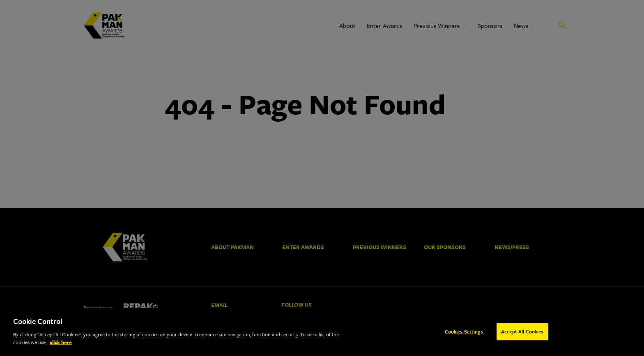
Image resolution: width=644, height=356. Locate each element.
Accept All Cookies (522, 332)
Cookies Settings (464, 332)
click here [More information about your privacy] (61, 343)
